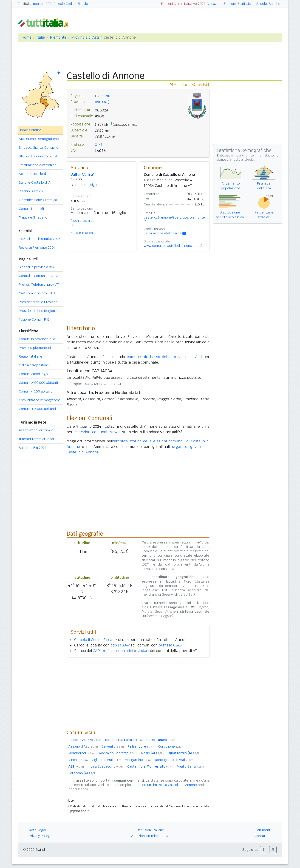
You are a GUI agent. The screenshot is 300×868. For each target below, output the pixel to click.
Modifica (178, 85)
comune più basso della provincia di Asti (164, 357)
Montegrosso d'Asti (174, 760)
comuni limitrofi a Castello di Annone (169, 785)
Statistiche (246, 4)
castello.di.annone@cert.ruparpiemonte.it (175, 219)
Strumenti (263, 830)
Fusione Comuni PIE (34, 319)
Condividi (201, 85)
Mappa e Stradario (33, 217)
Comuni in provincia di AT (38, 339)
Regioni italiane (31, 356)
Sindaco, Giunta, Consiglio (39, 148)
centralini (125, 651)
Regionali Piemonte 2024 (37, 248)
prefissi (108, 651)
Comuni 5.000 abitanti (37, 409)
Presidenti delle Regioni (37, 311)
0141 (99, 145)
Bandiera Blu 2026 (33, 448)
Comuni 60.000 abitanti (38, 383)
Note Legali (38, 830)
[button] (264, 850)
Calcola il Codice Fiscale (96, 640)
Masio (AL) (153, 753)
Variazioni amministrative (150, 836)
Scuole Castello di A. (35, 174)
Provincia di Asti (85, 37)
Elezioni (230, 4)
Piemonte (58, 37)
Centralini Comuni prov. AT (38, 276)
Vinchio (78, 760)
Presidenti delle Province (38, 302)
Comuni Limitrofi (31, 209)
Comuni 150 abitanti (36, 391)
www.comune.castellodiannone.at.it (171, 246)
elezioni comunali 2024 (97, 432)
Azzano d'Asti (83, 746)
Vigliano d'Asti (106, 760)
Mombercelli (82, 753)
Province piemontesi (35, 348)
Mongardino (138, 760)
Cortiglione (171, 746)
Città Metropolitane (34, 365)
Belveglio (113, 746)
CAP (96, 651)
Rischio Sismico (31, 191)
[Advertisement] (138, 693)
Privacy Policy (39, 836)
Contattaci (263, 836)
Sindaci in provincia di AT (37, 267)
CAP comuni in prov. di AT (38, 293)
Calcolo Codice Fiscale (71, 4)
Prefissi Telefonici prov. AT (39, 285)
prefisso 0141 (170, 645)
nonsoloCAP (42, 4)
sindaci (143, 651)
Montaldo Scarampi (118, 753)
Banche (275, 4)
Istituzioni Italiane (150, 830)
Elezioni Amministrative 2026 (183, 4)
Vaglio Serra (191, 766)
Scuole (262, 4)
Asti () (102, 102)
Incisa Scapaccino (106, 766)
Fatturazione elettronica (38, 165)
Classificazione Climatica (38, 200)
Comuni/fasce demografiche (40, 400)
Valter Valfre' (82, 175)
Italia (41, 37)
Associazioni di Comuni (37, 430)
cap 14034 (120, 645)
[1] (110, 123)
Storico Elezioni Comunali (38, 156)
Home (27, 37)
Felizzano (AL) (83, 773)
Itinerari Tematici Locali (37, 439)
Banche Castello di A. (35, 182)
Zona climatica (82, 233)
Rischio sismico (82, 221)
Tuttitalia (25, 4)
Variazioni (215, 4)
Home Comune (30, 130)
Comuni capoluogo (33, 374)
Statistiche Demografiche (39, 139)
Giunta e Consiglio (84, 185)
